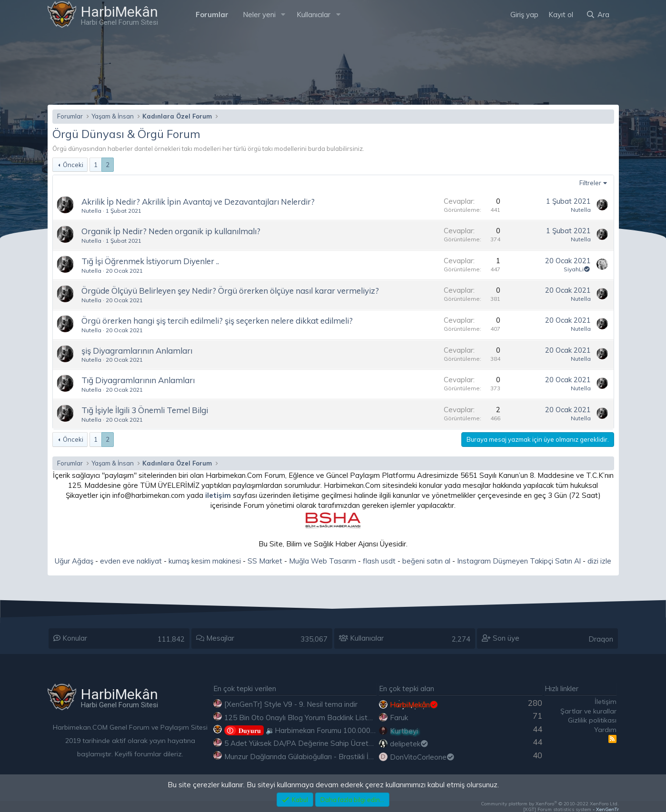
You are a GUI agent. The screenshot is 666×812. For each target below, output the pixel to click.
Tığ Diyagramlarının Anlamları (138, 380)
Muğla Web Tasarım (323, 561)
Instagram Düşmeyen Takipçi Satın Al (519, 561)
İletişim (606, 702)
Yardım (605, 730)
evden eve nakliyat (131, 561)
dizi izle (599, 561)
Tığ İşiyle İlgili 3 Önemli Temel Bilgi (145, 410)
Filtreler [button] (590, 183)
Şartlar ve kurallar (588, 711)
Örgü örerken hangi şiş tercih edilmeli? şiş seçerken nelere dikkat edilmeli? (217, 321)
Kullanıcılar (313, 15)
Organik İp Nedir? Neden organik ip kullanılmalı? (171, 231)
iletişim (218, 495)
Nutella (91, 211)
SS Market (265, 561)
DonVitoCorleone (423, 757)
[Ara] (597, 15)
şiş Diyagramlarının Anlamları (137, 351)
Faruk (399, 718)
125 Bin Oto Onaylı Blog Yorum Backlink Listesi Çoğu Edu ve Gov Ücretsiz (344, 718)
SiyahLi (577, 269)
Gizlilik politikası (592, 720)
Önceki (73, 165)
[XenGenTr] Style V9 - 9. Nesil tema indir (291, 704)
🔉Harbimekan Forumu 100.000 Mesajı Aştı (316, 730)
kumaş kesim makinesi (205, 561)
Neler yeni (259, 15)
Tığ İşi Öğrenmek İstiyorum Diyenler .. (150, 261)
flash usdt (379, 561)
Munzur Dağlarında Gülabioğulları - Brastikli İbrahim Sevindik (322, 757)
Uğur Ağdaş (74, 561)
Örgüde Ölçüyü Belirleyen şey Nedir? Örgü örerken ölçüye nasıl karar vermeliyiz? (230, 291)
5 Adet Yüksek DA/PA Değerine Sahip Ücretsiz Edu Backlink (322, 743)
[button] (283, 15)
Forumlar (212, 15)
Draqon (601, 639)
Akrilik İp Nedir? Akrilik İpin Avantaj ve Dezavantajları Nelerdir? (198, 202)
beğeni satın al (426, 561)
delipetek (410, 744)
